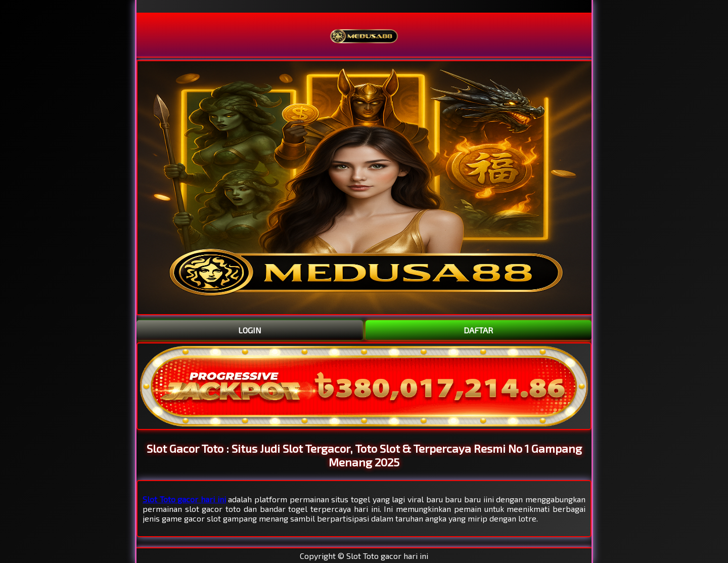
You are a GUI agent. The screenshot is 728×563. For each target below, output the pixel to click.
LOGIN (250, 330)
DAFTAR (478, 330)
